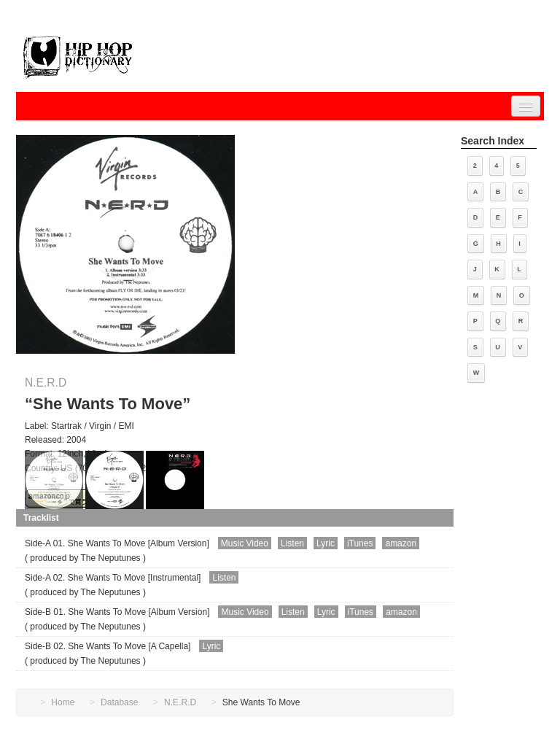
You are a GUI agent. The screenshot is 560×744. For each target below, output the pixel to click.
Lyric (326, 543)
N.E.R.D (46, 383)
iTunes (360, 543)
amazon (401, 543)
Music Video (245, 543)
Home (63, 702)
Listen (292, 543)
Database (119, 702)
